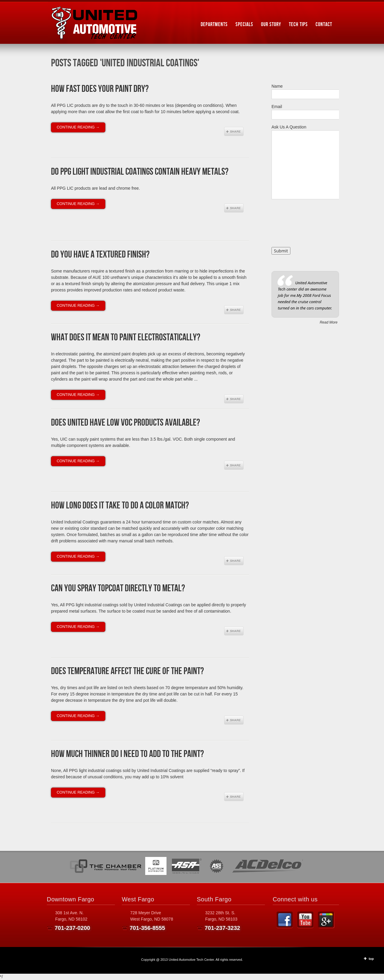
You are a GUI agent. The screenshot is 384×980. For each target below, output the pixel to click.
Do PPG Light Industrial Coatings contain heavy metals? (140, 172)
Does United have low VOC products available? (126, 423)
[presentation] (296, 225)
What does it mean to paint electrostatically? (126, 338)
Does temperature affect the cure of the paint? (127, 671)
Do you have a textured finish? (100, 255)
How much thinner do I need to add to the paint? (127, 754)
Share (234, 131)
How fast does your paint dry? (100, 89)
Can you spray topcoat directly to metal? (118, 588)
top (371, 959)
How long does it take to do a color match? (120, 506)
